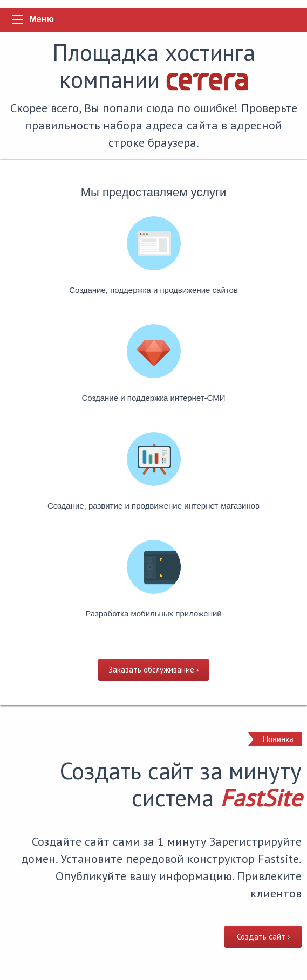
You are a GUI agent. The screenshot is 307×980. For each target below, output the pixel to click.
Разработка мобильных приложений (153, 614)
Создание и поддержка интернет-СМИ (153, 398)
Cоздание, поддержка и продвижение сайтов (153, 290)
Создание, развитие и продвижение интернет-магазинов (153, 506)
